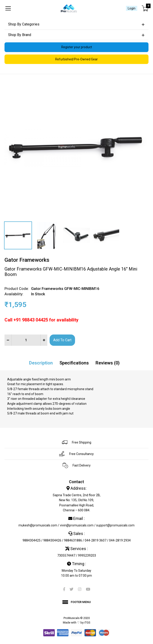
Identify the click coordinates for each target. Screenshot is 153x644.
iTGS (87, 622)
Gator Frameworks (27, 260)
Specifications (74, 363)
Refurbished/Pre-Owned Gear (76, 59)
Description (41, 363)
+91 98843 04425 (31, 320)
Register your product (77, 47)
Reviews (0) (108, 363)
